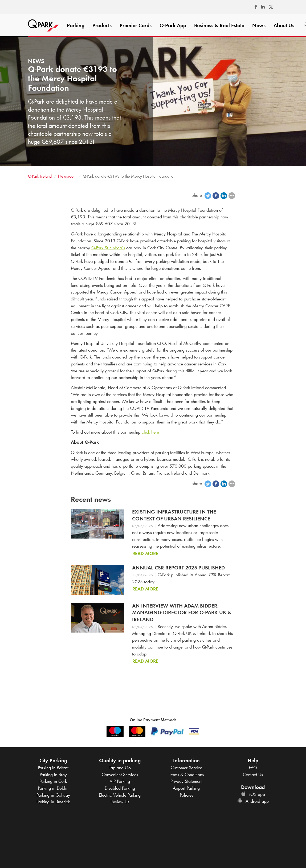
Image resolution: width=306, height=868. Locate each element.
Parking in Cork (53, 781)
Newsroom (67, 176)
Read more (145, 553)
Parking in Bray (53, 775)
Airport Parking (186, 788)
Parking (76, 25)
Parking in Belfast (53, 768)
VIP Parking (120, 781)
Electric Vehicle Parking (120, 795)
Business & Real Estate (219, 25)
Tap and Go (120, 768)
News (259, 25)
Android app (253, 801)
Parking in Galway (53, 795)
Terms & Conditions (186, 775)
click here (150, 432)
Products (102, 25)
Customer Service (186, 768)
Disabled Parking (120, 788)
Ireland (40, 176)
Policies (186, 795)
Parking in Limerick (53, 802)
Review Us (120, 802)
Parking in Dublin (53, 788)
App (173, 25)
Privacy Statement (186, 781)
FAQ (253, 768)
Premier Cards (136, 25)
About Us (284, 25)
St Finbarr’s (108, 248)
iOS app (253, 794)
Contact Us (253, 775)
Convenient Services (120, 775)
